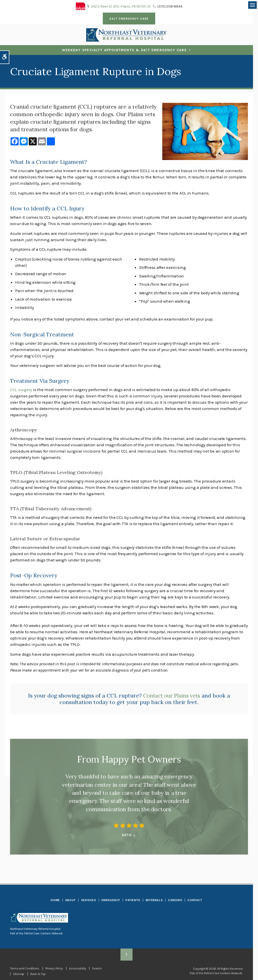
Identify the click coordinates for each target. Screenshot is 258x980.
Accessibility (78, 968)
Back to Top (38, 974)
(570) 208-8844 (170, 6)
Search (97, 968)
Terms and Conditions (25, 968)
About (71, 900)
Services (89, 900)
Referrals (154, 900)
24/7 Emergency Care (129, 19)
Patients (133, 900)
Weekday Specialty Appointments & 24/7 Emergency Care (124, 50)
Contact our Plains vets (172, 696)
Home (55, 900)
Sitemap (19, 974)
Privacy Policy (54, 968)
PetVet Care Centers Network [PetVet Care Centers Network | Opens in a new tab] (223, 973)
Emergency (111, 900)
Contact (195, 900)
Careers (175, 900)
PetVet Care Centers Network (43, 933)
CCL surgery (21, 390)
